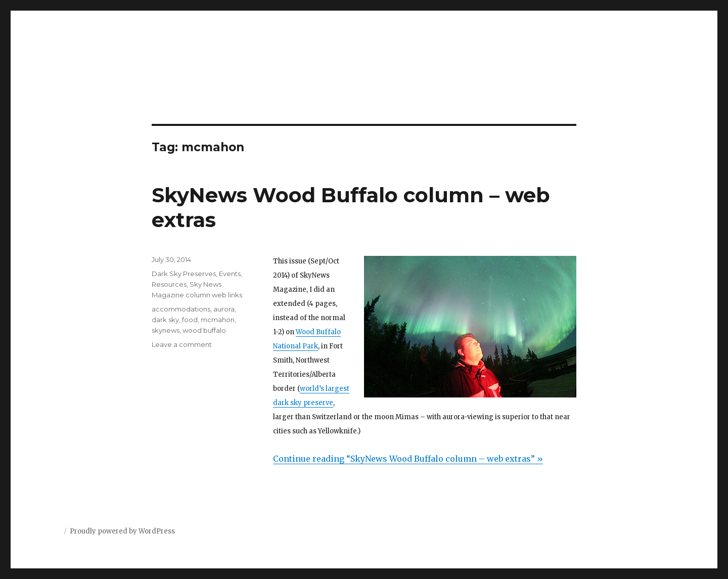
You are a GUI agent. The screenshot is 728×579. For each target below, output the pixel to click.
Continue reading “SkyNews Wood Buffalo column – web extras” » (408, 459)
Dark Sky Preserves (184, 274)
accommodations (181, 309)
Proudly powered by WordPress (122, 531)
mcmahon (218, 320)
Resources (169, 284)
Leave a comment (182, 344)
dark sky (165, 320)
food (190, 320)
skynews (166, 330)
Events (230, 274)
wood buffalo (204, 330)
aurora (224, 309)
